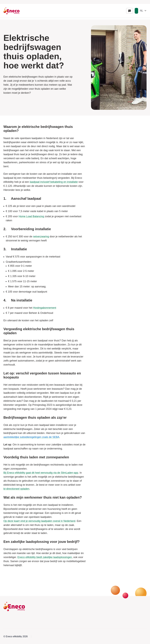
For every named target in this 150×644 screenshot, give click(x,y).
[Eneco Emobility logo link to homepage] (11, 11)
